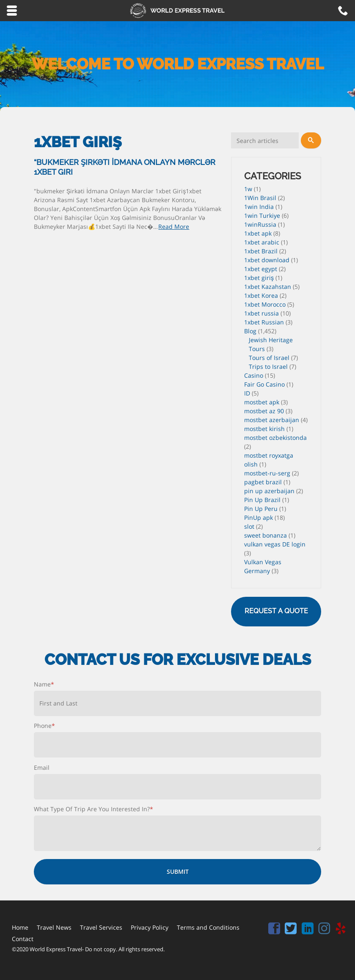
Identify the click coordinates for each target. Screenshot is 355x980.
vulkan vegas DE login (275, 544)
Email (42, 767)
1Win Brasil (260, 198)
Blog (250, 331)
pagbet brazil (263, 482)
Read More (174, 226)
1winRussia (260, 224)
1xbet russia (261, 313)
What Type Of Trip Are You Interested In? (94, 809)
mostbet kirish (264, 429)
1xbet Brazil (261, 251)
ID (247, 393)
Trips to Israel (268, 366)
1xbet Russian (264, 322)
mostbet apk (262, 402)
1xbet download (267, 260)
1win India (259, 207)
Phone (44, 726)
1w (248, 189)
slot (249, 526)
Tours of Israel (269, 358)
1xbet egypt (261, 269)
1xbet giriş (259, 278)
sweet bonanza (266, 535)
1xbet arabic (262, 242)
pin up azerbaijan (269, 491)
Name (44, 684)
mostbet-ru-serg (267, 473)
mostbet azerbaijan (272, 420)
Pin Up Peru (261, 509)
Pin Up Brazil (262, 500)
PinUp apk (259, 517)
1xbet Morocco (265, 304)
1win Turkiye (262, 215)
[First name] (177, 703)
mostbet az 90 (264, 411)
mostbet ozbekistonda (275, 438)
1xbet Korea (261, 295)
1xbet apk (258, 233)
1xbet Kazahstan (268, 287)
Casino (254, 375)
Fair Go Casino (264, 384)
